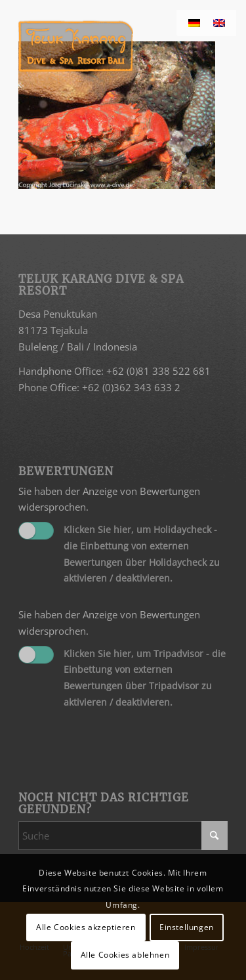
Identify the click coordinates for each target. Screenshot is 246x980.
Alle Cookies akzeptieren (86, 927)
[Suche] (123, 836)
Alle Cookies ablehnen (125, 955)
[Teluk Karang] (102, 46)
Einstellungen (187, 927)
